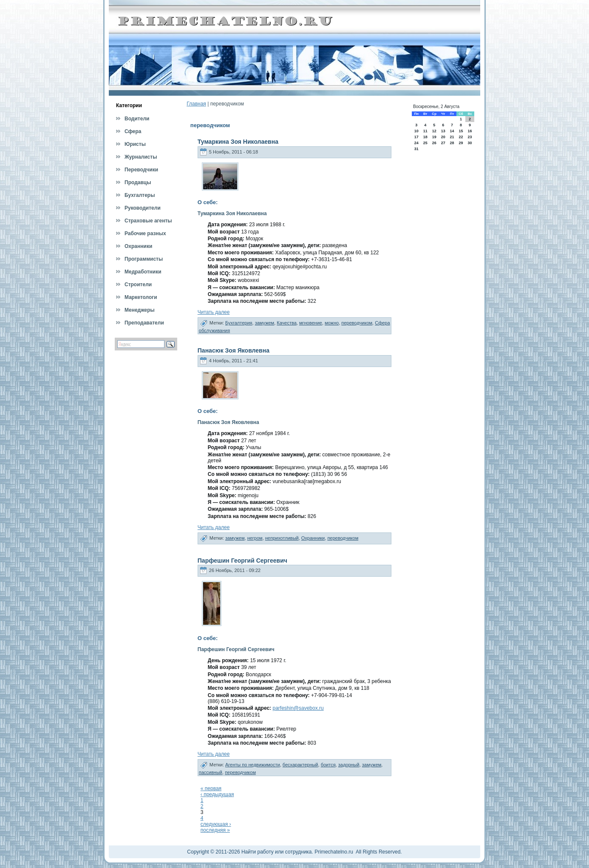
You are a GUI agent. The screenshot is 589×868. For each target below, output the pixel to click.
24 (416, 143)
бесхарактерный (300, 765)
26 (434, 143)
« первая (211, 788)
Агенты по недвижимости (253, 765)
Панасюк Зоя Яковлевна (234, 350)
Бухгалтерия (239, 323)
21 (452, 137)
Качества (287, 323)
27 (443, 143)
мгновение (311, 323)
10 (416, 131)
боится (328, 765)
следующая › (216, 824)
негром (255, 538)
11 (425, 131)
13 (443, 131)
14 (452, 131)
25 (425, 143)
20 (443, 137)
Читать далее (214, 312)
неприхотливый (282, 538)
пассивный (211, 772)
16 (470, 131)
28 (452, 143)
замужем (265, 323)
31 (416, 149)
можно (332, 323)
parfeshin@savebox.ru (298, 708)
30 (470, 143)
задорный (349, 765)
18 (425, 137)
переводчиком (357, 323)
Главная (196, 104)
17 (416, 137)
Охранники (313, 538)
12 (434, 131)
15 (461, 131)
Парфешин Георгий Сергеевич (242, 561)
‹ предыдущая (217, 794)
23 (470, 137)
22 (461, 137)
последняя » (215, 830)
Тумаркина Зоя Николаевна (238, 142)
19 (434, 137)
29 (461, 143)
